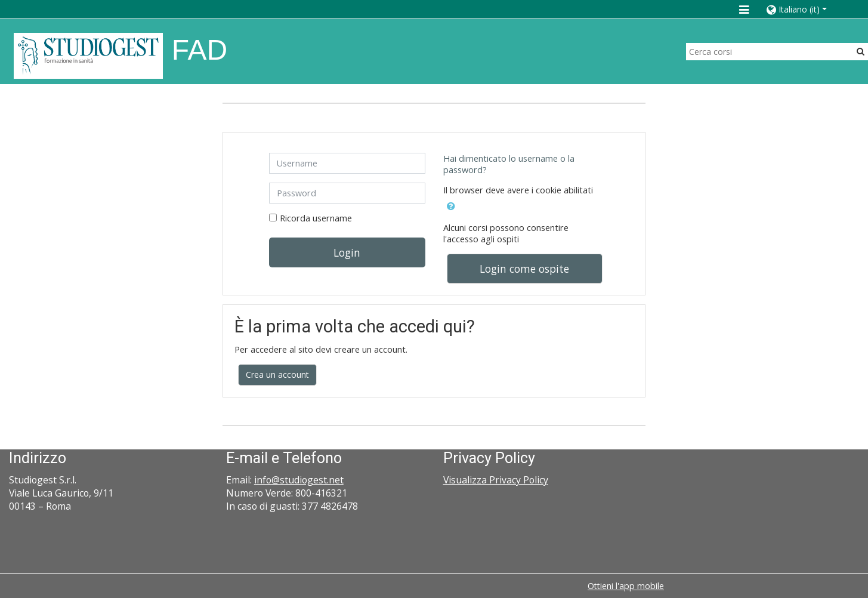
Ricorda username (316, 218)
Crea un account (277, 374)
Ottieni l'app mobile (626, 586)
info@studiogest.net (299, 480)
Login (347, 252)
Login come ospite (524, 269)
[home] (88, 55)
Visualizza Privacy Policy (496, 480)
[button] (805, 9)
